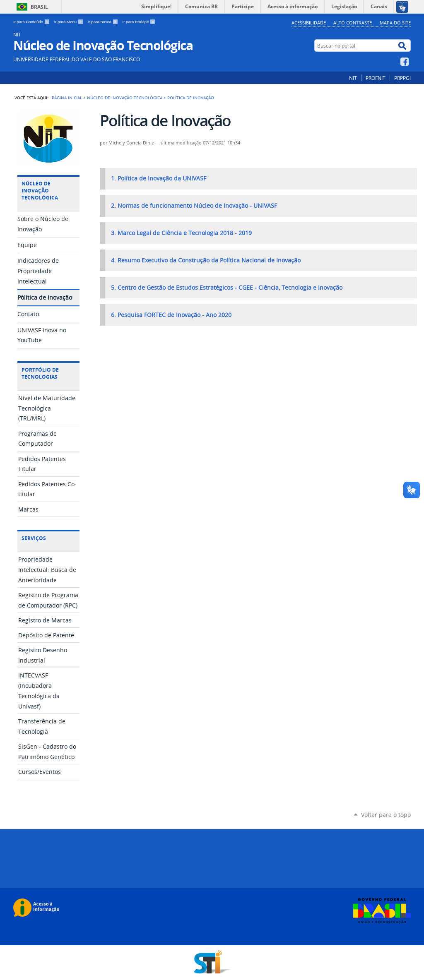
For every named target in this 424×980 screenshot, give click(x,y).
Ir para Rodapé (139, 22)
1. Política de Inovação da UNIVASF (159, 178)
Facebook (406, 62)
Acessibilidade (309, 23)
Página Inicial (67, 98)
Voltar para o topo (386, 815)
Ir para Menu (69, 22)
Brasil (39, 7)
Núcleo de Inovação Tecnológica (125, 98)
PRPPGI (402, 78)
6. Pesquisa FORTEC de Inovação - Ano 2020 (171, 315)
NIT (353, 78)
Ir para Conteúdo (32, 22)
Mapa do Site (395, 23)
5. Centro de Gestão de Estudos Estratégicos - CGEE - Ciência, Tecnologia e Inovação (227, 288)
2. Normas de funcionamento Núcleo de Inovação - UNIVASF (194, 206)
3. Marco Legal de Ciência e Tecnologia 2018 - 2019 (181, 233)
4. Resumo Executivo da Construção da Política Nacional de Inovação (206, 260)
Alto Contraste (353, 23)
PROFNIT (376, 78)
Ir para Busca (104, 22)
